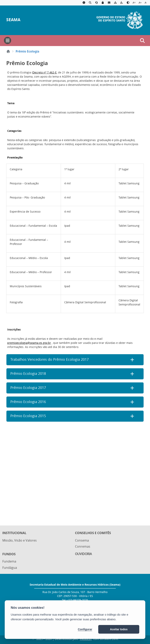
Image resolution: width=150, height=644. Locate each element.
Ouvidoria (83, 554)
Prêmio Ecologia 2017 (28, 388)
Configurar (85, 629)
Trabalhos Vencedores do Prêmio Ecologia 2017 (50, 359)
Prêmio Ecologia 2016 (28, 402)
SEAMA (13, 20)
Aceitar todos (119, 629)
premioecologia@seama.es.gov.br (29, 343)
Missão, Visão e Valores (20, 540)
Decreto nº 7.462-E (45, 72)
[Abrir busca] (142, 41)
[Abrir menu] (8, 40)
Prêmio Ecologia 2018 (28, 374)
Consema (82, 540)
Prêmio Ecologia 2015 (28, 416)
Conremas (83, 546)
